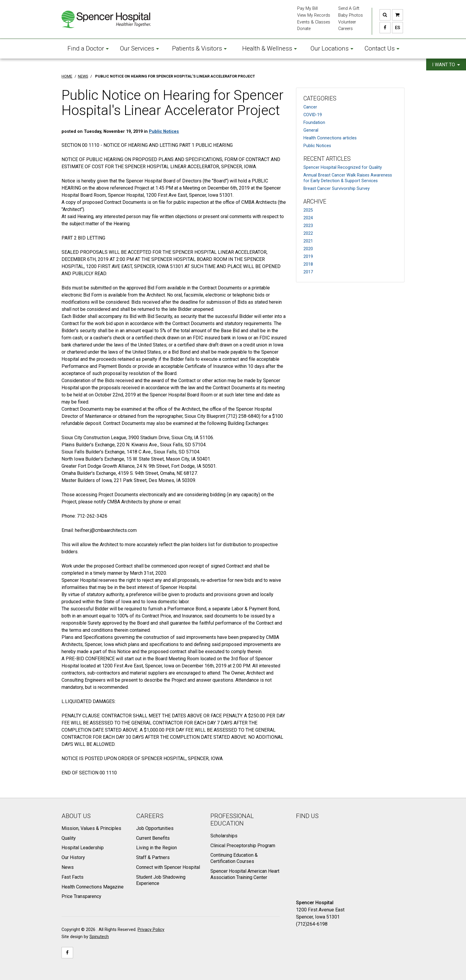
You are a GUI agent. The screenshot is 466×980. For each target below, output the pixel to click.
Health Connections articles (330, 138)
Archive (315, 202)
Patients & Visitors (199, 48)
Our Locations (332, 48)
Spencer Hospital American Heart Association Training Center (245, 874)
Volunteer (347, 22)
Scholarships (224, 836)
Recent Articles (327, 159)
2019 (308, 257)
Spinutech (99, 937)
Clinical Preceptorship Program (243, 846)
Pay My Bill (307, 8)
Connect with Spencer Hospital (168, 867)
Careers (345, 29)
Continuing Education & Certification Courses (234, 858)
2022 (308, 233)
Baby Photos (351, 15)
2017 (308, 272)
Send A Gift (349, 8)
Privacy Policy (151, 930)
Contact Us (382, 48)
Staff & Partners (153, 857)
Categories (320, 99)
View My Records (314, 15)
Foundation (314, 123)
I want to (446, 65)
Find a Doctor (88, 48)
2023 (308, 226)
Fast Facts (73, 877)
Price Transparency (81, 896)
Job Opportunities (155, 828)
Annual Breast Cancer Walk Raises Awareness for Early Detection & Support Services (348, 178)
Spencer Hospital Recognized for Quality (343, 167)
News (68, 867)
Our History (73, 857)
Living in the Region (156, 848)
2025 (308, 210)
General (311, 130)
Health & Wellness (270, 48)
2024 (308, 218)
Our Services (140, 48)
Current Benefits (153, 838)
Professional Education (232, 820)
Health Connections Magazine (93, 887)
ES (396, 28)
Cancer (310, 107)
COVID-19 (313, 115)
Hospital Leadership (83, 848)
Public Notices (317, 146)
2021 (308, 241)
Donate (304, 29)
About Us (76, 816)
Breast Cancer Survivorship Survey (337, 189)
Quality (69, 838)
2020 (308, 249)
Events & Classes (314, 22)
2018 (308, 264)
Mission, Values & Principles (91, 828)
